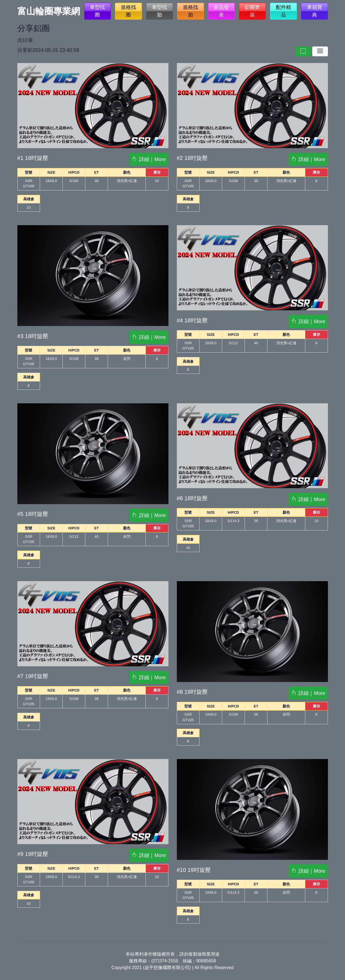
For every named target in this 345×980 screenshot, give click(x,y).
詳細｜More (149, 159)
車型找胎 (159, 11)
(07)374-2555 (165, 961)
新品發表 (221, 11)
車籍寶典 (315, 11)
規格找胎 (191, 11)
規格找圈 (128, 11)
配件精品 (283, 11)
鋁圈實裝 (252, 11)
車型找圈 (97, 11)
